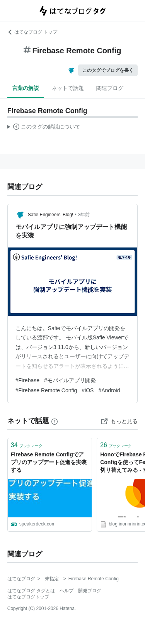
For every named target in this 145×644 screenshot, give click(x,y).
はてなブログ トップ (32, 32)
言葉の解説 (26, 88)
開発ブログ (90, 591)
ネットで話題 (68, 88)
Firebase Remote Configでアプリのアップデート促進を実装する (49, 462)
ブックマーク (27, 445)
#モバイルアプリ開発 (70, 380)
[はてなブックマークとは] (55, 421)
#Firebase (27, 380)
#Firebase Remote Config (46, 390)
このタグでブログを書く (108, 70)
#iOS (88, 390)
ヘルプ (67, 591)
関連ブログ (110, 88)
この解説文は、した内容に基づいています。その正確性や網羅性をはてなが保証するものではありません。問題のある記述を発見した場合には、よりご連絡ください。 (44, 128)
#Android (109, 390)
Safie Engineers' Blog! (51, 215)
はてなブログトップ (28, 597)
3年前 (84, 215)
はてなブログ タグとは (31, 591)
